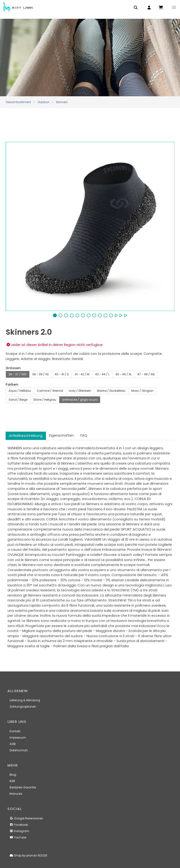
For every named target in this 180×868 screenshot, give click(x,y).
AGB (13, 744)
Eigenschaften (61, 435)
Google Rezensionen (26, 818)
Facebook (19, 825)
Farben (12, 384)
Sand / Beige (18, 400)
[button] (174, 8)
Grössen (13, 368)
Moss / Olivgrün (142, 391)
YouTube (18, 837)
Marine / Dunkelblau (111, 391)
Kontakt (15, 731)
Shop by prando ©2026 (28, 855)
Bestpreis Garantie (23, 787)
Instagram (19, 831)
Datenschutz (19, 750)
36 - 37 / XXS (18, 374)
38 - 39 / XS (41, 374)
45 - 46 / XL (123, 374)
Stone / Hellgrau (45, 400)
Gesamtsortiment (18, 102)
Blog (13, 775)
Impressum (18, 738)
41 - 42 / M (82, 374)
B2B (12, 781)
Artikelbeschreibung (26, 436)
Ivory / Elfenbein (80, 391)
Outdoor (43, 102)
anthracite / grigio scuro (80, 400)
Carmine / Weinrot (50, 391)
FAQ (84, 435)
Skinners (62, 102)
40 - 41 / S (62, 374)
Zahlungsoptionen (23, 707)
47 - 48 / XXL (146, 374)
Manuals (16, 794)
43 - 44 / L (102, 374)
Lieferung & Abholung (25, 700)
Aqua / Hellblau (20, 391)
